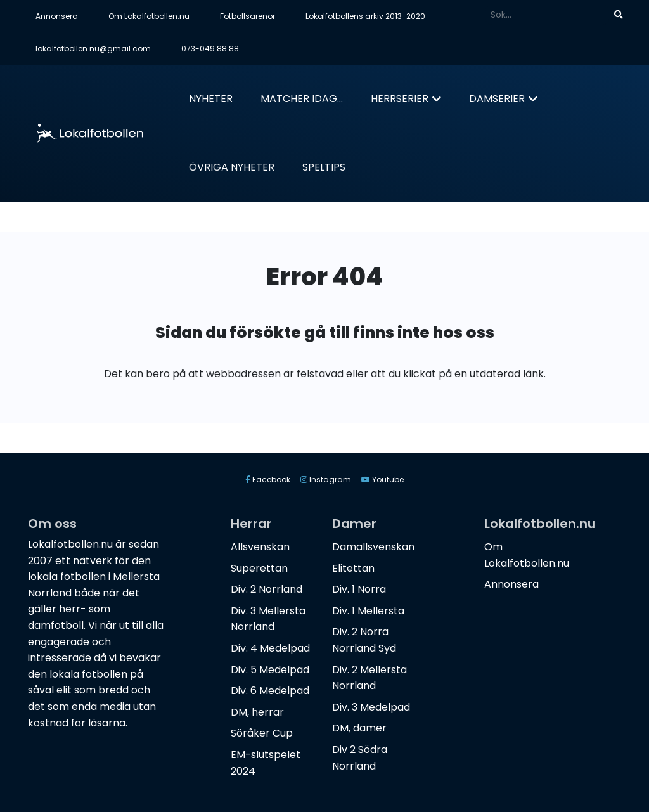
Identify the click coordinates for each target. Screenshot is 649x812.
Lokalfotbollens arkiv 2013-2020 (365, 16)
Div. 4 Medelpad (270, 648)
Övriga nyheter (232, 167)
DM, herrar (257, 712)
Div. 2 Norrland (267, 589)
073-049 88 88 (210, 48)
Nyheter (211, 99)
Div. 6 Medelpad (270, 691)
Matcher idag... (302, 99)
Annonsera (57, 16)
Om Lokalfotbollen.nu (149, 16)
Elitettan (353, 568)
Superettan (259, 568)
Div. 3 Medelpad (371, 707)
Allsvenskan (260, 547)
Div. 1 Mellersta (368, 611)
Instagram (326, 480)
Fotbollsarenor (247, 16)
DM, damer (359, 728)
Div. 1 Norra (359, 589)
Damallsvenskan (373, 547)
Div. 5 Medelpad (270, 670)
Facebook (268, 480)
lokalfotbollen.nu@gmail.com (93, 48)
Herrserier (400, 99)
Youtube (382, 480)
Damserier (497, 99)
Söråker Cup (262, 733)
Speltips (324, 167)
